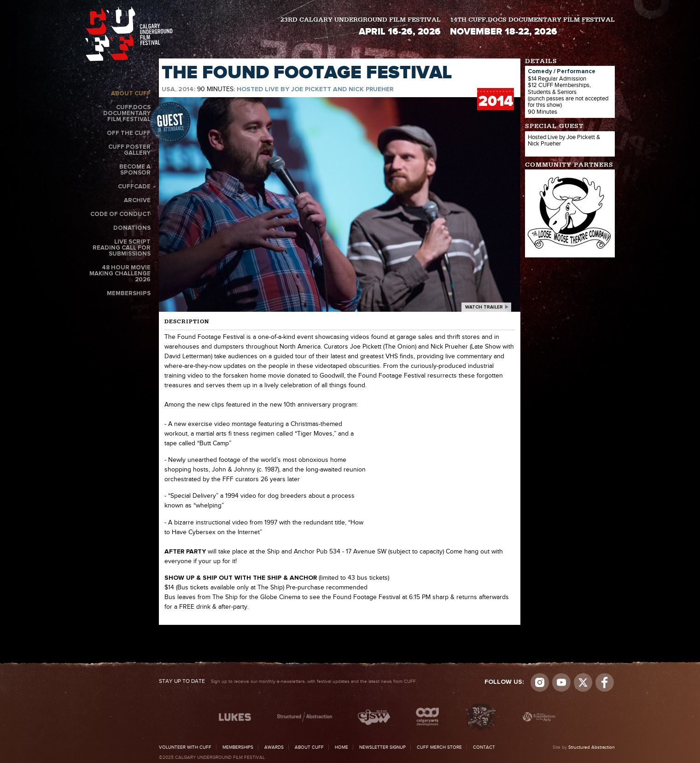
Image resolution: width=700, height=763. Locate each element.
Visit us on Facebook (605, 682)
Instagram (540, 682)
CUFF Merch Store (439, 747)
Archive (137, 201)
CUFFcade (134, 187)
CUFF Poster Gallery (129, 150)
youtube (561, 682)
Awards (274, 747)
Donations (132, 228)
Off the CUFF (129, 133)
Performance (576, 72)
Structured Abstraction (592, 747)
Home (341, 747)
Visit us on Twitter (583, 682)
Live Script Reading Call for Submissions (122, 248)
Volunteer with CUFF (185, 747)
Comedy (540, 72)
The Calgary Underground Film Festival (129, 34)
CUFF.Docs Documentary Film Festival (127, 114)
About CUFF (131, 94)
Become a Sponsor (135, 170)
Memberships (129, 294)
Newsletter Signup (382, 747)
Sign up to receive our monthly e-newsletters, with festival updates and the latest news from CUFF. (288, 681)
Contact (484, 747)
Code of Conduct (120, 214)
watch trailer (484, 307)
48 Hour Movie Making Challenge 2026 (120, 274)
